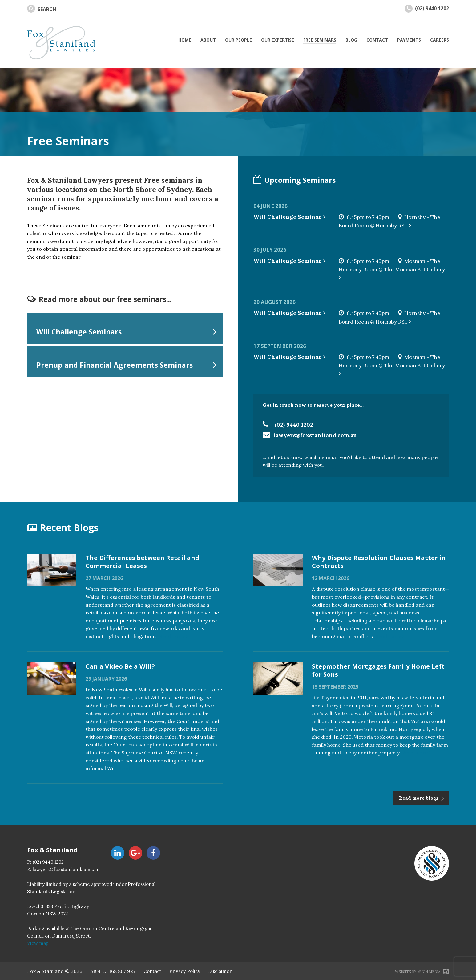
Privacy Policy (185, 971)
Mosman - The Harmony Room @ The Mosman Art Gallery (392, 269)
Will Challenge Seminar (289, 217)
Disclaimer (220, 971)
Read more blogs (419, 798)
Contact (152, 971)
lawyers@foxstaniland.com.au (315, 435)
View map (38, 943)
